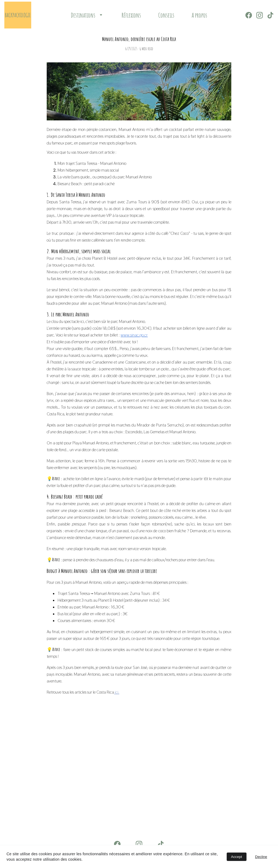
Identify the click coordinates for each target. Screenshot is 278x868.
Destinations (83, 15)
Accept (237, 857)
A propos (199, 15)
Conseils (166, 15)
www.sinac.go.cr (134, 366)
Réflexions (131, 15)
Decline (261, 857)
